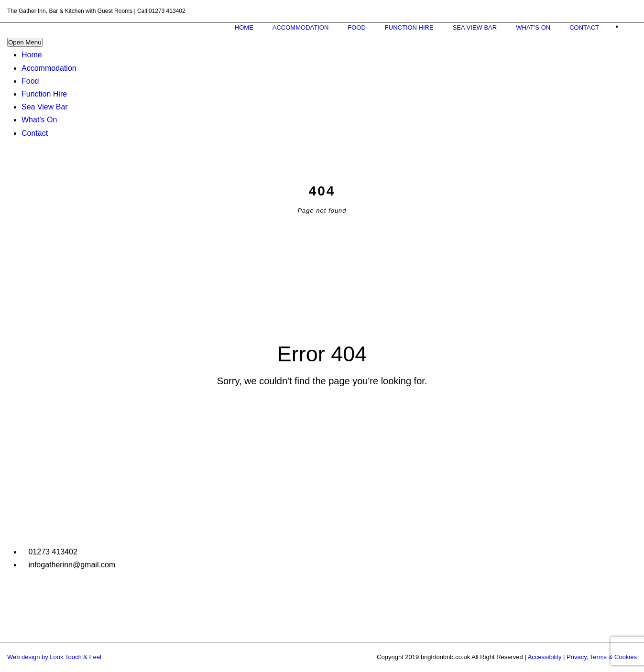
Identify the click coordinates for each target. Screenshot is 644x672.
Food (30, 81)
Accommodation (49, 68)
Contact (35, 133)
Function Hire (44, 94)
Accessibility (545, 657)
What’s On (39, 120)
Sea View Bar (45, 107)
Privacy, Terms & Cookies (602, 657)
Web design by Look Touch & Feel (54, 657)
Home (32, 55)
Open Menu (25, 42)
